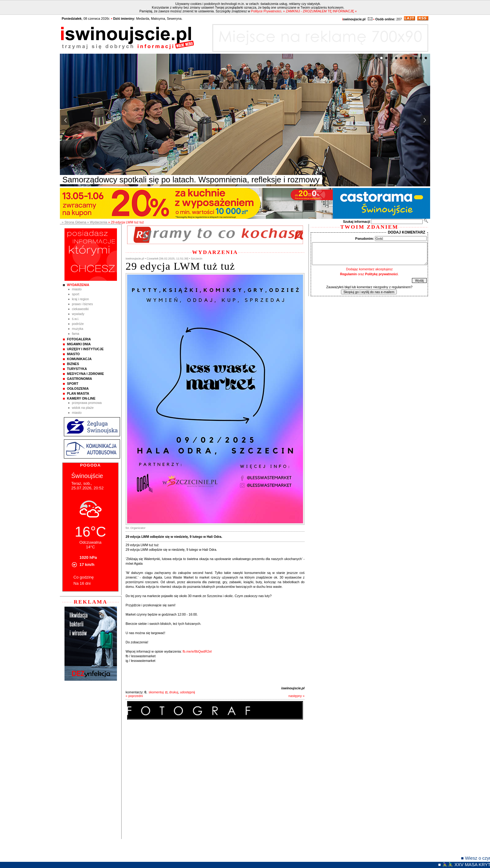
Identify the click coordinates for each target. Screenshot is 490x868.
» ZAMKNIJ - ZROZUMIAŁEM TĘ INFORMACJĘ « (320, 11)
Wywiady (78, 314)
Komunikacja (79, 359)
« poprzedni (134, 696)
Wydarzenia (78, 285)
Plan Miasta (78, 393)
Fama (76, 334)
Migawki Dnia (79, 344)
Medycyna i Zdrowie (85, 374)
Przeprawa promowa (87, 403)
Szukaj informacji (356, 222)
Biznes (73, 364)
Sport (76, 294)
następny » (297, 696)
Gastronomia (79, 379)
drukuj (174, 692)
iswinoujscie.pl (293, 688)
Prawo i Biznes (82, 304)
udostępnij (187, 692)
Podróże (78, 324)
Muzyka (78, 329)
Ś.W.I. (76, 319)
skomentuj (156, 692)
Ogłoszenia (78, 388)
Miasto (77, 289)
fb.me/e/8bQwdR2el (197, 651)
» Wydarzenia (97, 222)
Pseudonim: (365, 239)
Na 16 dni (82, 583)
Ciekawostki (80, 309)
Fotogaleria (79, 339)
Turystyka (77, 369)
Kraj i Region (80, 299)
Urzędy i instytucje (85, 349)
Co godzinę (84, 577)
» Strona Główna (74, 222)
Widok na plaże (83, 408)
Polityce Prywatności (266, 11)
